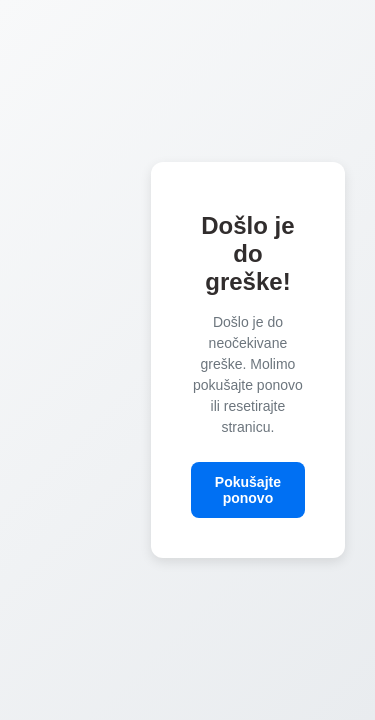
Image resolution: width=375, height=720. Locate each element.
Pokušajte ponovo (248, 490)
